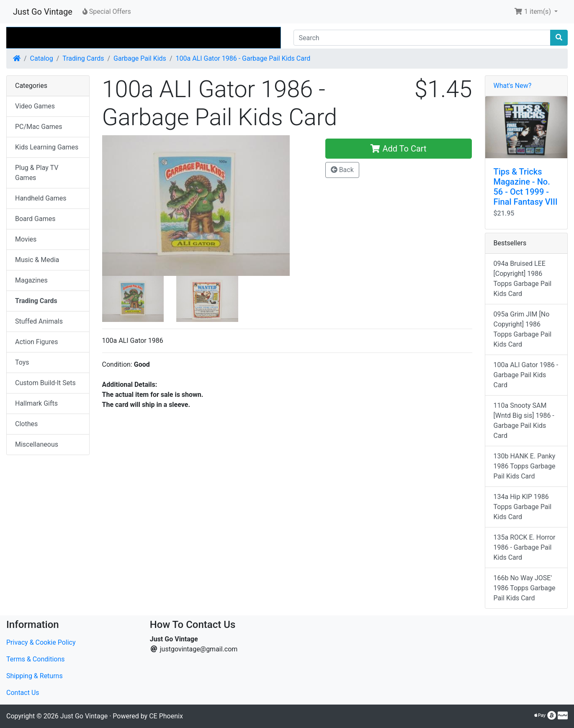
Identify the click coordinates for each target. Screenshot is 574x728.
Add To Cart (398, 149)
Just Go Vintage (43, 12)
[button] (536, 12)
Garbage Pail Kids (140, 58)
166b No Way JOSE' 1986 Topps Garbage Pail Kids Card (525, 588)
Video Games (35, 106)
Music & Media (37, 260)
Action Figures (36, 342)
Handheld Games (41, 198)
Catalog (42, 58)
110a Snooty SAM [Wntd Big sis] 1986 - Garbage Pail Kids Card (524, 421)
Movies (26, 239)
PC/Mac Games (39, 127)
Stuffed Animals (39, 321)
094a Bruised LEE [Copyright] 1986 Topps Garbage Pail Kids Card (523, 279)
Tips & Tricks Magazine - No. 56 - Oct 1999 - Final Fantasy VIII (526, 187)
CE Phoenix (166, 716)
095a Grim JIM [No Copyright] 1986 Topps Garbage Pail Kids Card (523, 329)
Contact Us (23, 693)
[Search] (422, 38)
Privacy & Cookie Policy (41, 642)
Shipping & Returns (35, 676)
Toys (22, 362)
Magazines (31, 280)
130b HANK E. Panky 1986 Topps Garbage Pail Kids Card (525, 466)
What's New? (513, 86)
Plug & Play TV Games (37, 173)
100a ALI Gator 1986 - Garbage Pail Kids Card (243, 58)
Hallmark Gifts (36, 403)
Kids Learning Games (47, 147)
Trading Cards (83, 58)
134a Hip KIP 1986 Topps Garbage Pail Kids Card (523, 507)
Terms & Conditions (36, 659)
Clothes (26, 424)
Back (342, 170)
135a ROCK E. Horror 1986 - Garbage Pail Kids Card (525, 547)
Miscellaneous (37, 444)
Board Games (35, 219)
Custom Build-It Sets (45, 383)
